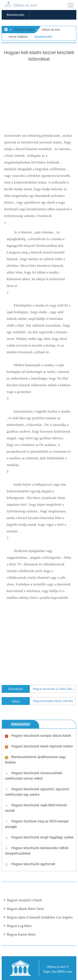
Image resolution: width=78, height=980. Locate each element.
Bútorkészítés (15, 15)
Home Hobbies (18, 37)
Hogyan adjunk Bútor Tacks (25, 909)
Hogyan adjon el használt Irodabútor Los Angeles (40, 917)
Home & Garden (24, 30)
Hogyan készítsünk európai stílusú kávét (41, 736)
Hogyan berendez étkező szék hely (53, 701)
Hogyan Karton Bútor (21, 934)
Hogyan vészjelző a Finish (24, 900)
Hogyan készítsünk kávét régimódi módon (42, 746)
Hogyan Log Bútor (19, 926)
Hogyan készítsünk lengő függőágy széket (42, 837)
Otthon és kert (51, 30)
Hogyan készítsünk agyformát (33, 864)
